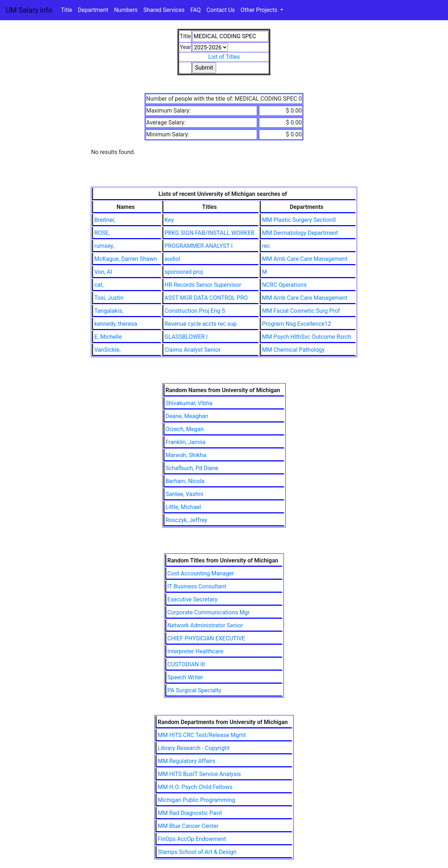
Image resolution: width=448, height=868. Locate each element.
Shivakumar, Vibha (189, 403)
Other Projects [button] (260, 10)
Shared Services (164, 10)
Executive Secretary (192, 599)
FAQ (196, 10)
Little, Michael (183, 507)
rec (266, 246)
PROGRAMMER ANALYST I (199, 246)
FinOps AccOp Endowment (192, 839)
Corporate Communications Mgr (208, 612)
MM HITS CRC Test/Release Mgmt (202, 735)
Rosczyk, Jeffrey (186, 520)
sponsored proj (184, 272)
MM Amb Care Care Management (305, 259)
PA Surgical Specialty (194, 690)
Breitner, (105, 220)
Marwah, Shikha (186, 455)
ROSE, (102, 233)
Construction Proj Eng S (195, 311)
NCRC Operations (284, 285)
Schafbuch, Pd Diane (192, 468)
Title (67, 10)
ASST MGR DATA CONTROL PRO (206, 298)
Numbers (126, 10)
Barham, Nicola (185, 481)
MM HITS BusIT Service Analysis (199, 774)
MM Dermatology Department (300, 233)
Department (93, 10)
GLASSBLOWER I (186, 337)
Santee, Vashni (185, 494)
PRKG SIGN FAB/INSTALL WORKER (209, 233)
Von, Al (103, 272)
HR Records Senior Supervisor (203, 285)
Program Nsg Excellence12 (297, 324)
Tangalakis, (109, 311)
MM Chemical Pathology (293, 350)
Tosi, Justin (109, 298)
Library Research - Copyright (194, 748)
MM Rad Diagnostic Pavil (190, 813)
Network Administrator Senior (205, 625)
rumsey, (104, 246)
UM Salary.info (29, 10)
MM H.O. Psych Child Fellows (195, 787)
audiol (172, 259)
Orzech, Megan (185, 429)
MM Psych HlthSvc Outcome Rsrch (306, 337)
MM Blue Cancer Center (188, 826)
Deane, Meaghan (187, 416)
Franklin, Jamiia (186, 442)
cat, (99, 285)
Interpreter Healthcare (196, 651)
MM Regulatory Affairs (186, 761)
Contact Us (221, 10)
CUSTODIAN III (186, 664)
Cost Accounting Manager (201, 573)
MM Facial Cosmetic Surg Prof (301, 311)
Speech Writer (185, 677)
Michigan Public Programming (196, 800)
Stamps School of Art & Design (197, 852)
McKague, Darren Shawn (126, 259)
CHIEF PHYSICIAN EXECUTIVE (206, 638)
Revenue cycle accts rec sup (201, 324)
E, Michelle (108, 337)
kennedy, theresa (116, 324)
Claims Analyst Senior (192, 350)
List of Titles (224, 57)
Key (169, 220)
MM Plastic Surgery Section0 (299, 220)
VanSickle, (107, 350)
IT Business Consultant (197, 586)
